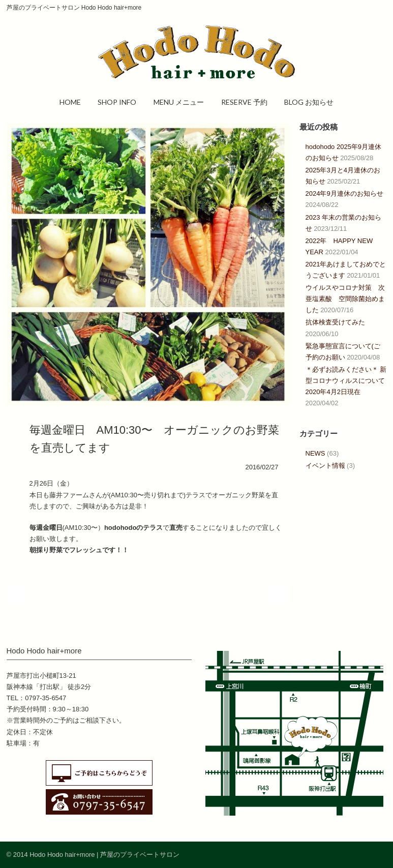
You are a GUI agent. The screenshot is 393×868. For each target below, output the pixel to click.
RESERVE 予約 (244, 102)
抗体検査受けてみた (335, 322)
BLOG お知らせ (309, 102)
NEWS (315, 453)
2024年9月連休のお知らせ (344, 193)
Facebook (356, 854)
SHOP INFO (117, 102)
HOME (70, 102)
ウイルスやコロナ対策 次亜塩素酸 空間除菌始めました (345, 299)
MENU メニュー (179, 102)
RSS (377, 854)
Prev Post (16, 595)
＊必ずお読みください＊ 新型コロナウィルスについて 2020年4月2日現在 (349, 381)
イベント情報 (325, 466)
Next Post (278, 595)
